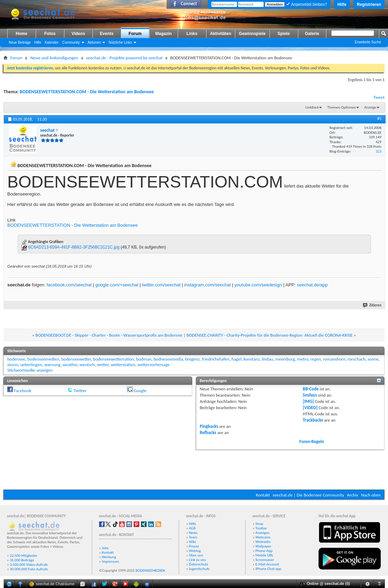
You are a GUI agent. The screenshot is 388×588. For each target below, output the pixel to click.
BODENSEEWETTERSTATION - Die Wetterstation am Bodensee (72, 225)
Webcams (263, 537)
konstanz (252, 359)
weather (70, 365)
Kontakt (263, 495)
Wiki (192, 542)
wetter (103, 365)
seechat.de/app (312, 285)
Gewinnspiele (252, 34)
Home (21, 34)
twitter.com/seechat (161, 285)
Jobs (105, 548)
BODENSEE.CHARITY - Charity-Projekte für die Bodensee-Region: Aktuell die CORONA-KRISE (269, 335)
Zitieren (372, 305)
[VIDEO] (310, 408)
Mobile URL (264, 555)
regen (316, 359)
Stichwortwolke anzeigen (30, 370)
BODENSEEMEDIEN (150, 570)
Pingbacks (209, 426)
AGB (192, 528)
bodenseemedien (43, 359)
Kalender (52, 42)
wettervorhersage (153, 365)
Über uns (196, 555)
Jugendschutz (199, 569)
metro (303, 359)
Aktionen (94, 42)
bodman (144, 359)
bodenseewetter (76, 359)
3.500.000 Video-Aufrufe (29, 565)
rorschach (356, 359)
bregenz (192, 359)
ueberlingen (31, 365)
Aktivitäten (221, 34)
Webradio (263, 542)
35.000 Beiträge (22, 560)
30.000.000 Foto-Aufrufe (29, 569)
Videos (78, 34)
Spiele (284, 34)
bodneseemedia (168, 359)
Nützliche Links (120, 42)
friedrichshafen (215, 359)
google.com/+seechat (117, 285)
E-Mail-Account (267, 564)
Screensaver (265, 560)
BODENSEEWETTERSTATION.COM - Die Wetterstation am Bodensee (87, 92)
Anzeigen (262, 533)
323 (378, 151)
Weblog (195, 551)
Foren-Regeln (312, 442)
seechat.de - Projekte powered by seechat (124, 58)
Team (193, 537)
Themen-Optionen (342, 107)
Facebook (23, 391)
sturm (13, 365)
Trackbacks (313, 420)
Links (192, 34)
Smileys (310, 395)
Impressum (111, 561)
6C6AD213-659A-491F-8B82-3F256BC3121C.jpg (74, 247)
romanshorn (334, 359)
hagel (236, 359)
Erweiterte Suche (368, 42)
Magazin (163, 34)
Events (107, 34)
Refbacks (208, 433)
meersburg (285, 359)
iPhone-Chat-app (268, 569)
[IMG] (308, 401)
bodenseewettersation (114, 359)
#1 (379, 119)
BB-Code (311, 389)
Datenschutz (198, 564)
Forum (135, 34)
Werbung (109, 557)
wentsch (87, 365)
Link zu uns (197, 560)
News (193, 533)
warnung (52, 365)
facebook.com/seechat (69, 285)
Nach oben (371, 495)
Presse (194, 546)
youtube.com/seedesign (258, 285)
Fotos (50, 34)
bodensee (16, 359)
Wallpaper (263, 546)
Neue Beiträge (20, 42)
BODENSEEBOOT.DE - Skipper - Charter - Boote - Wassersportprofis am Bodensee (109, 335)
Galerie (312, 34)
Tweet (379, 97)
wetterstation (123, 365)
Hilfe (342, 5)
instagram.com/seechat (208, 285)
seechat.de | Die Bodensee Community (308, 495)
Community (71, 42)
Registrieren (369, 5)
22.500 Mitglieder (24, 556)
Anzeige (370, 107)
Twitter (80, 391)
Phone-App (264, 551)
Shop (259, 524)
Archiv (352, 495)
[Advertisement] (194, 469)
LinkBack (312, 107)
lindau (268, 359)
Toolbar (261, 528)
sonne (373, 359)
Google (140, 391)
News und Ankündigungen (54, 58)
